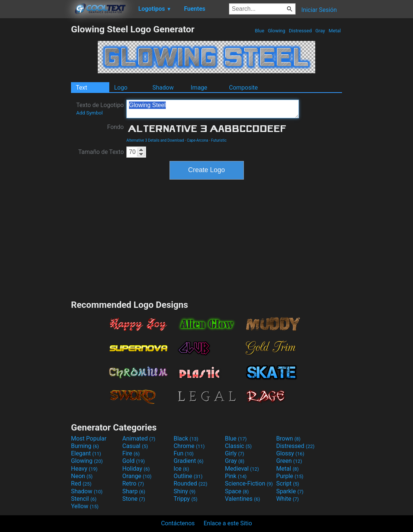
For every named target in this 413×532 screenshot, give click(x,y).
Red (81, 483)
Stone (134, 499)
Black (186, 439)
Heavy (84, 469)
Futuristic (219, 140)
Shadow (163, 88)
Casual (135, 446)
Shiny (185, 491)
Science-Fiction (249, 483)
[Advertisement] (35, 135)
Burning (85, 446)
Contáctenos (178, 523)
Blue (259, 31)
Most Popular (89, 439)
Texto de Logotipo (100, 109)
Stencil (84, 499)
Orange (137, 476)
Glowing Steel (213, 109)
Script (288, 483)
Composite (243, 88)
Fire (131, 453)
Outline (188, 476)
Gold (134, 461)
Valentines (243, 499)
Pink (236, 476)
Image (199, 88)
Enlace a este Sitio (228, 523)
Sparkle (290, 491)
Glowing (276, 31)
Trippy (185, 499)
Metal (335, 31)
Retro (133, 483)
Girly (235, 453)
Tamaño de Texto (101, 152)
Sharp (134, 491)
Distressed (300, 31)
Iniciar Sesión (319, 10)
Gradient (188, 461)
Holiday (136, 469)
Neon (82, 476)
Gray (320, 31)
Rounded (191, 483)
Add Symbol (89, 113)
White (288, 499)
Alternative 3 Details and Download (155, 140)
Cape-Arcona (198, 140)
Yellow (85, 506)
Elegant (86, 453)
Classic (238, 446)
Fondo (115, 127)
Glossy (290, 453)
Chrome (189, 446)
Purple (290, 476)
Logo (121, 88)
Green (289, 461)
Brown (288, 439)
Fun (184, 453)
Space (237, 491)
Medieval (242, 469)
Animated (139, 439)
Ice (181, 469)
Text (81, 88)
